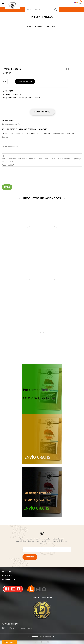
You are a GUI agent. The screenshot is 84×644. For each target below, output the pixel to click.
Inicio (29, 26)
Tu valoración (8, 165)
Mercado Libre (26, 624)
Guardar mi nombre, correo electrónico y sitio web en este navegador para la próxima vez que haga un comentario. (41, 160)
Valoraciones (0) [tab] (42, 112)
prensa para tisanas (33, 98)
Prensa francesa (18, 98)
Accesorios (39, 26)
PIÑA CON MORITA (69, 70)
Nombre (6, 137)
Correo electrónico (10, 147)
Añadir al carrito (25, 81)
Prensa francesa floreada (66, 70)
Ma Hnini (13, 624)
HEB (3, 624)
